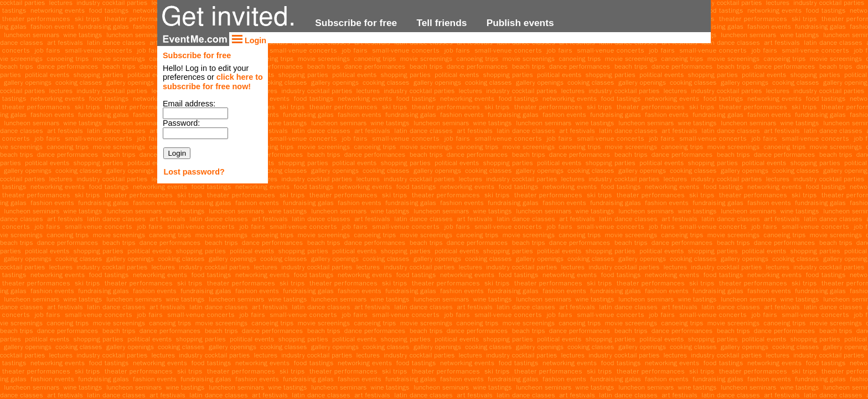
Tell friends (441, 23)
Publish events (520, 23)
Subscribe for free (356, 23)
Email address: (189, 104)
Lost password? (194, 172)
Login (249, 40)
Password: (181, 123)
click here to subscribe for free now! (213, 82)
